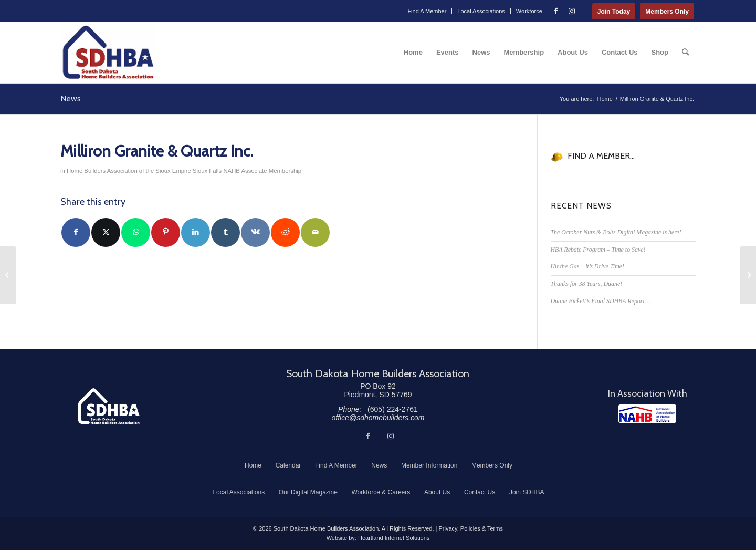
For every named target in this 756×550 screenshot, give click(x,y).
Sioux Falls (207, 171)
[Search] (685, 53)
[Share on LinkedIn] (196, 232)
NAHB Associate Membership (262, 171)
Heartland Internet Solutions (394, 538)
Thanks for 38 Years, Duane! (587, 284)
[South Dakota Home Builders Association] (108, 53)
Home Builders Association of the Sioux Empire (129, 171)
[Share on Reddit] (285, 232)
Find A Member (427, 11)
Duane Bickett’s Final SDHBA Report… (601, 301)
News (71, 98)
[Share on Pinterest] (166, 232)
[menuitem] (427, 11)
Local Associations (481, 11)
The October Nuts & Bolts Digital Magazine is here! (616, 232)
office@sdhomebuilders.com (378, 418)
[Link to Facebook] (556, 11)
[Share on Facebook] (76, 232)
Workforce (529, 11)
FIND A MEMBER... (601, 156)
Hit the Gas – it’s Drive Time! (587, 266)
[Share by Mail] (315, 232)
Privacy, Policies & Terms (470, 528)
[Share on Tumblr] (225, 232)
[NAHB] (647, 414)
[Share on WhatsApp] (136, 232)
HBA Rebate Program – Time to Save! (598, 250)
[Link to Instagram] (572, 11)
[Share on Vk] (255, 232)
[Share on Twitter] (106, 232)
